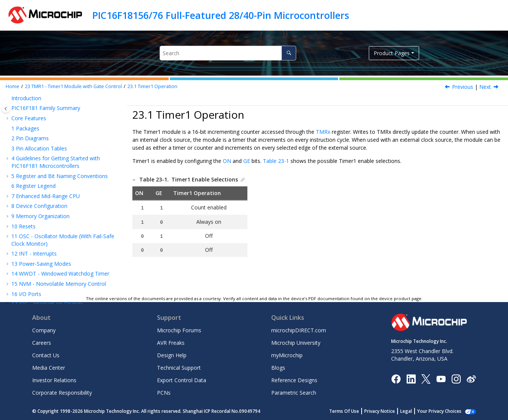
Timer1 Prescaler (43, 200)
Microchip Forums (179, 330)
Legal (414, 411)
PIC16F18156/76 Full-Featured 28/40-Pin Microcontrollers (221, 15)
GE (247, 161)
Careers (42, 343)
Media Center (49, 368)
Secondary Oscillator (48, 210)
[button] (8, 102)
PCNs (164, 393)
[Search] (289, 53)
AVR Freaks (171, 343)
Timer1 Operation (152, 86)
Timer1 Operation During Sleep (61, 268)
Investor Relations (54, 380)
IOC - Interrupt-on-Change (47, 102)
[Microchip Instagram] (456, 378)
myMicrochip (287, 355)
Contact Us (46, 355)
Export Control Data (182, 380)
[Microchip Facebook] (396, 378)
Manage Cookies (444, 411)
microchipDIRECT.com (299, 330)
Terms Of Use (352, 411)
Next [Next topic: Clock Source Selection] (485, 87)
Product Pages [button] (392, 53)
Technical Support (179, 368)
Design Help (172, 355)
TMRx (323, 132)
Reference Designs (294, 380)
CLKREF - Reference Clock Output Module (66, 150)
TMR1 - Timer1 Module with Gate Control (73, 86)
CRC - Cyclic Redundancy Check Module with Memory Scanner (63, 126)
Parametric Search (294, 393)
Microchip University (296, 343)
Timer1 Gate (38, 248)
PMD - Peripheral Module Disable (56, 140)
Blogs (278, 368)
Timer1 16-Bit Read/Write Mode (62, 238)
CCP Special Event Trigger (55, 288)
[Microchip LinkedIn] (411, 378)
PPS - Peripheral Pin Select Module (57, 112)
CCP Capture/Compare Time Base (66, 278)
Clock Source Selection (50, 190)
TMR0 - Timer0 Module (44, 160)
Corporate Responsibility (62, 393)
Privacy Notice (388, 411)
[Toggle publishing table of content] (6, 109)
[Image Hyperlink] (441, 379)
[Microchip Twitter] (426, 378)
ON (227, 161)
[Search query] (228, 53)
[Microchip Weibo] (471, 379)
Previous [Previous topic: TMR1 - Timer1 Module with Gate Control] (463, 87)
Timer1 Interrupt (43, 258)
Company (44, 330)
